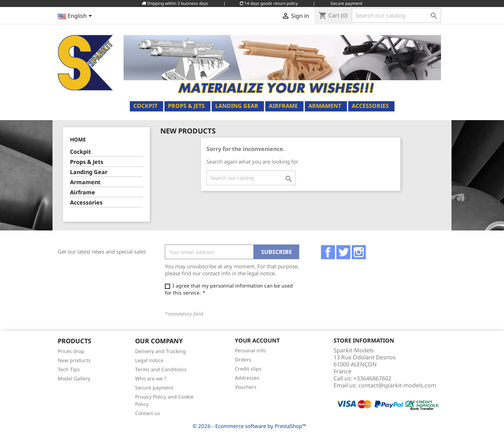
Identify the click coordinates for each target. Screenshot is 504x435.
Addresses (247, 378)
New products (74, 360)
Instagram (359, 252)
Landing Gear (237, 106)
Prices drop (71, 351)
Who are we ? (151, 378)
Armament (325, 106)
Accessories (370, 106)
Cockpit (145, 106)
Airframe (283, 106)
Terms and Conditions (161, 369)
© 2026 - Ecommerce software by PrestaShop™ (249, 426)
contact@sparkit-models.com (397, 385)
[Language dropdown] (76, 16)
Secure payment (154, 388)
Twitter (343, 252)
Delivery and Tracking (160, 351)
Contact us (148, 413)
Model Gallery (74, 378)
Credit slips (248, 369)
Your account (257, 340)
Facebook (328, 252)
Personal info (250, 350)
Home (78, 139)
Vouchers (246, 387)
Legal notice (149, 360)
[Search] (396, 15)
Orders (243, 360)
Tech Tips (69, 369)
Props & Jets (186, 106)
